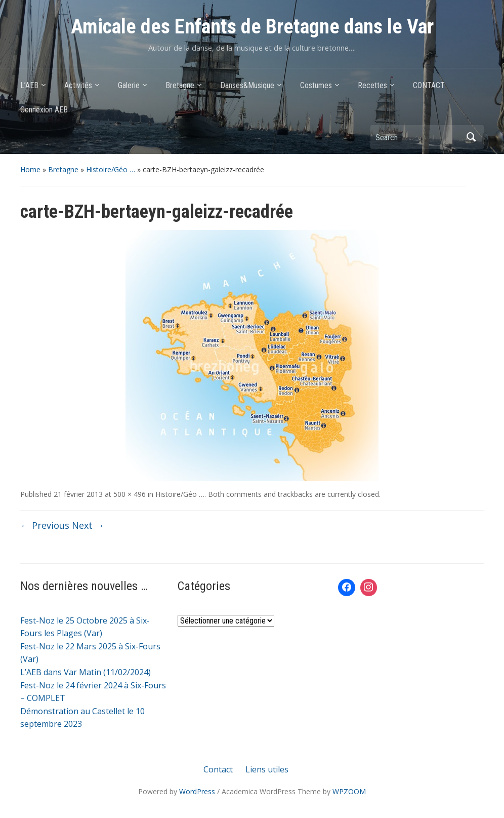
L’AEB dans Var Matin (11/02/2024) (86, 672)
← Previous (45, 525)
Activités (78, 85)
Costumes (316, 85)
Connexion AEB (44, 110)
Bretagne (180, 85)
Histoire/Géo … (111, 169)
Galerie (129, 85)
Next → (88, 525)
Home (30, 169)
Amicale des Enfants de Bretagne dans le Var (252, 27)
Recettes (372, 85)
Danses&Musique (247, 85)
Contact (218, 769)
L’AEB (29, 85)
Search (471, 137)
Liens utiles (267, 769)
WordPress (197, 791)
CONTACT (429, 85)
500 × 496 (130, 494)
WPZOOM (349, 791)
